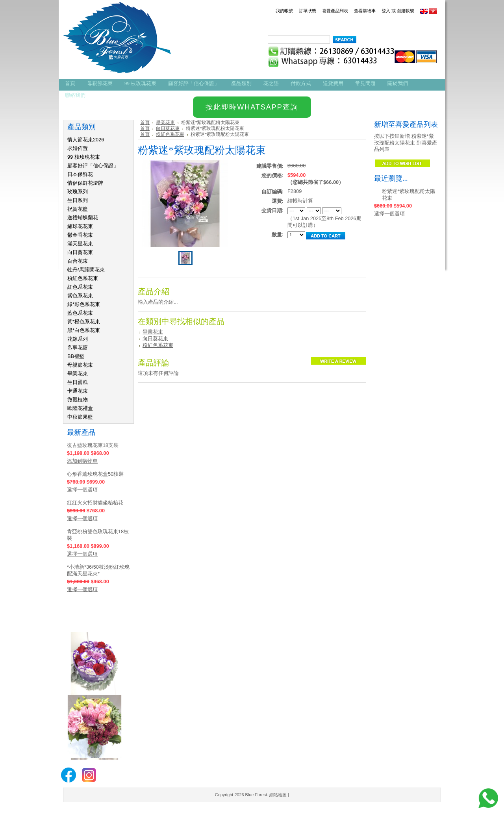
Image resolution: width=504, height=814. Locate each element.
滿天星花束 (80, 244)
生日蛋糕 (78, 382)
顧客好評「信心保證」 (93, 166)
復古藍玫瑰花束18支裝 (93, 445)
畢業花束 (78, 374)
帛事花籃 (78, 348)
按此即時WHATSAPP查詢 (252, 107)
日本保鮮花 (80, 174)
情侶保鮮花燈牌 (85, 183)
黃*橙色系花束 (84, 322)
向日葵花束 (80, 252)
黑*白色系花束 (84, 330)
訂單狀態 (308, 11)
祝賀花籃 (78, 209)
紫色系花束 (80, 296)
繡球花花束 (80, 226)
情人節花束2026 (86, 140)
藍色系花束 (80, 313)
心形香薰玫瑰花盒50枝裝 (95, 474)
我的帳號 (284, 11)
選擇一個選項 (82, 490)
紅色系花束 (80, 287)
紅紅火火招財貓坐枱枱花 (95, 503)
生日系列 (78, 200)
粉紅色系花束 (83, 278)
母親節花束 (80, 365)
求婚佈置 (78, 148)
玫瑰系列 (78, 192)
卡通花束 (78, 391)
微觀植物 (78, 400)
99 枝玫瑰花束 (84, 157)
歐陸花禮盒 (80, 408)
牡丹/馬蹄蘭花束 (86, 270)
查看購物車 (365, 11)
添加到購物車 (82, 461)
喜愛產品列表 (335, 11)
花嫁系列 (78, 339)
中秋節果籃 (80, 417)
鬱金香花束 (80, 235)
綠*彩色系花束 (84, 304)
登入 (386, 11)
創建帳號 (406, 11)
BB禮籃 (76, 356)
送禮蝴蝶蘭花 (83, 218)
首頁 (145, 122)
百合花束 (78, 261)
